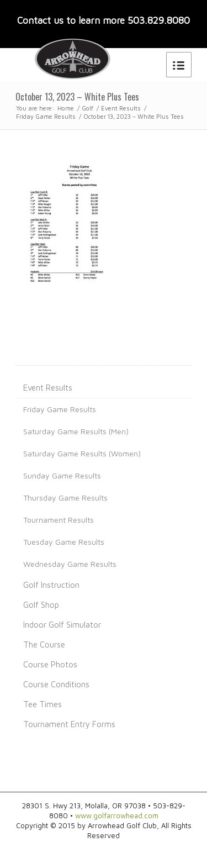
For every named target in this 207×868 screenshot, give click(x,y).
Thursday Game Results (65, 498)
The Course (44, 645)
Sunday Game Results (62, 475)
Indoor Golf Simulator (62, 625)
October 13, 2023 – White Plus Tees (77, 97)
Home (66, 108)
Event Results (121, 108)
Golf (87, 108)
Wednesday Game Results (70, 564)
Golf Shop (41, 605)
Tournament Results (59, 520)
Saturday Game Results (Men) (76, 431)
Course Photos (50, 664)
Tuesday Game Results (64, 542)
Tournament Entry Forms (69, 724)
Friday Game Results (46, 116)
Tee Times (43, 704)
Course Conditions (56, 684)
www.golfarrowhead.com (117, 816)
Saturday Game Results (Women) (82, 453)
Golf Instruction (51, 585)
